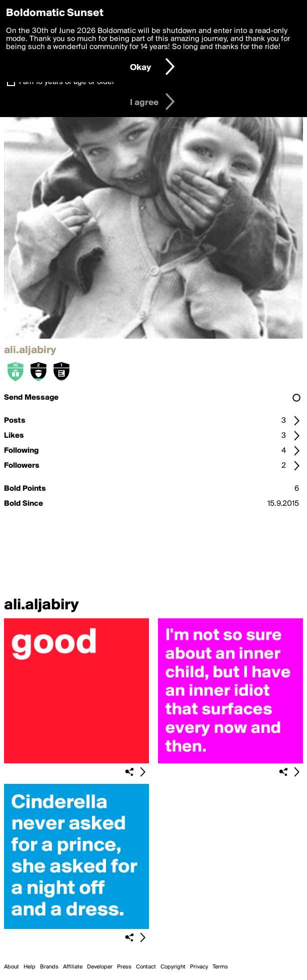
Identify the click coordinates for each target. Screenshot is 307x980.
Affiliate (73, 967)
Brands (49, 967)
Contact (146, 967)
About (11, 967)
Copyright (173, 967)
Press (124, 967)
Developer (100, 967)
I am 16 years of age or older (67, 82)
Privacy (199, 967)
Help (29, 967)
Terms (220, 967)
